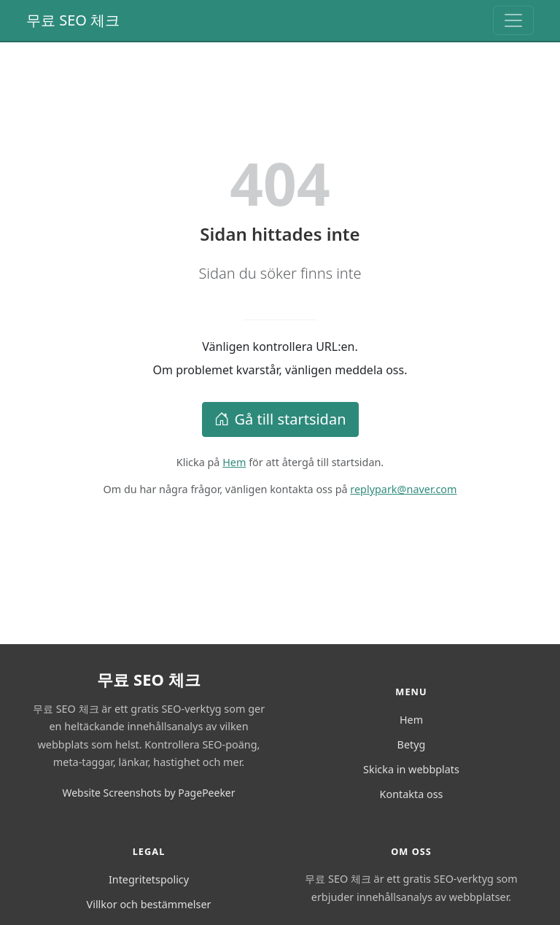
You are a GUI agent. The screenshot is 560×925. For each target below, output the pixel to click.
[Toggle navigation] (513, 20)
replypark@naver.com (403, 489)
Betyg (412, 744)
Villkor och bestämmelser (149, 904)
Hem (234, 462)
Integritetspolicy (149, 879)
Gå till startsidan (280, 419)
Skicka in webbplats (411, 769)
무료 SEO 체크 (73, 20)
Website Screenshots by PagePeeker (148, 793)
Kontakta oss (412, 794)
